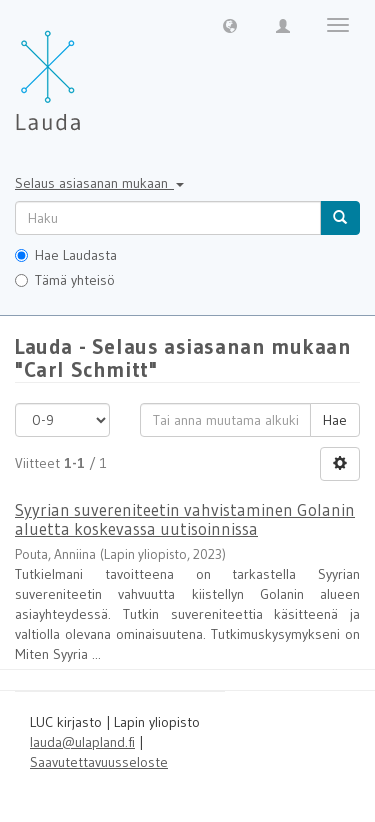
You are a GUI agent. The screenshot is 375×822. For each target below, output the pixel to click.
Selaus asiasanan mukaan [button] (99, 183)
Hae (335, 420)
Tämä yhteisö (65, 280)
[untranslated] (168, 218)
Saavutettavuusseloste (99, 762)
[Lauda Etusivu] (90, 70)
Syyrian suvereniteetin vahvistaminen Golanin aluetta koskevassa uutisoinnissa (185, 519)
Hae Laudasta (66, 255)
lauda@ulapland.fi (82, 742)
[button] (230, 25)
